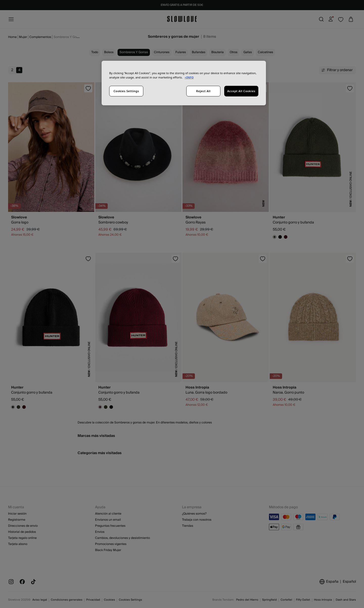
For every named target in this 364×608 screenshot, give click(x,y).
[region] (184, 83)
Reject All (203, 91)
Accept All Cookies (241, 91)
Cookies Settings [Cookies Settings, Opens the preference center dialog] (126, 91)
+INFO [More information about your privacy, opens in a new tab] (189, 77)
